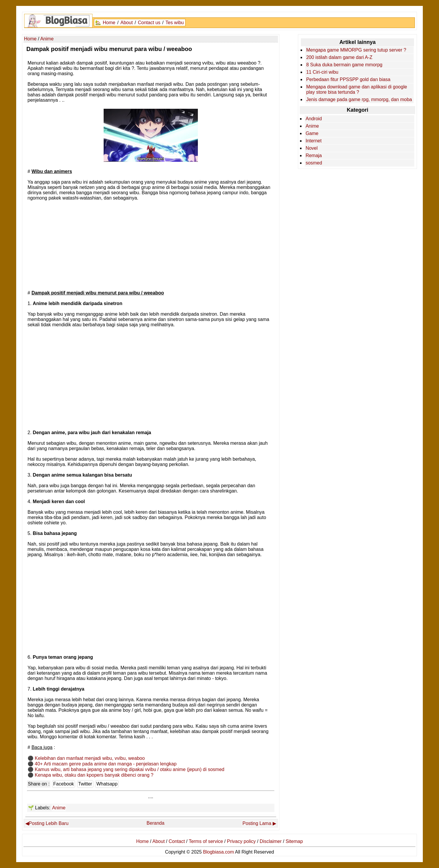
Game (312, 133)
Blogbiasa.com (219, 852)
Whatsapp (107, 784)
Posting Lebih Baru (49, 823)
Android (314, 119)
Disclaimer (271, 841)
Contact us (149, 23)
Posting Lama (257, 823)
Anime (59, 808)
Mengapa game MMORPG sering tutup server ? (356, 50)
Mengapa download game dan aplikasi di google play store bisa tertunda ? (357, 89)
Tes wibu (175, 23)
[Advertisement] (151, 245)
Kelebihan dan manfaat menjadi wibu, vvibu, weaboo (90, 758)
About (127, 23)
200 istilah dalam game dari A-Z (339, 57)
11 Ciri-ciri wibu (322, 72)
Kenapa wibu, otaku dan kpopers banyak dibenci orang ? (94, 775)
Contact (177, 841)
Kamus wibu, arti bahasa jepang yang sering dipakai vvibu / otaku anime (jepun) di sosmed (130, 769)
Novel (312, 148)
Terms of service (206, 841)
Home (109, 23)
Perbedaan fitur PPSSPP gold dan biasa (348, 79)
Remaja (314, 155)
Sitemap (294, 841)
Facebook (64, 784)
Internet (314, 141)
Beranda (156, 823)
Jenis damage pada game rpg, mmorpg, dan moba (359, 99)
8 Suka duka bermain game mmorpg (344, 65)
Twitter (85, 784)
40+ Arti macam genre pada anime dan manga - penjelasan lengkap (106, 764)
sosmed (314, 163)
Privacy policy (241, 841)
